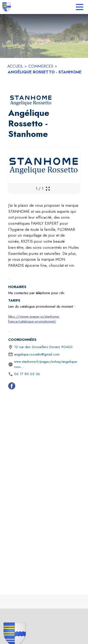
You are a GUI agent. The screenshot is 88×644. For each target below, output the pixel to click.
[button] (31, 100)
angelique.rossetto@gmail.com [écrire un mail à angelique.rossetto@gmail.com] (37, 354)
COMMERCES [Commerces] (41, 66)
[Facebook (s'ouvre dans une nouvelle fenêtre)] (12, 387)
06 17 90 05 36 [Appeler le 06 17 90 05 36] (27, 374)
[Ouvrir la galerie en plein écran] (48, 189)
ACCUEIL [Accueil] (15, 66)
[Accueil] (7, 7)
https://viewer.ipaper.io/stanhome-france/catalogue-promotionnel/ (34, 319)
